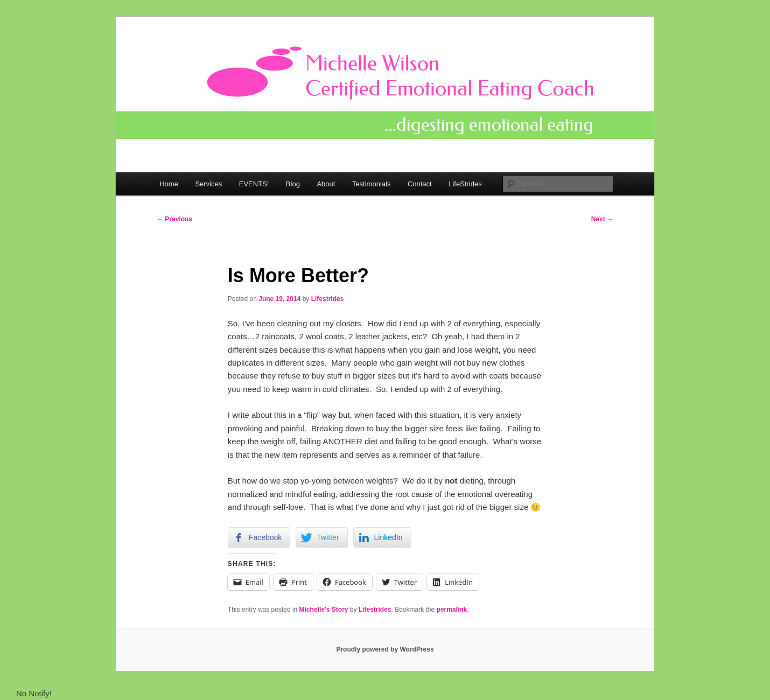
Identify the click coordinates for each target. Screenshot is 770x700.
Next (602, 219)
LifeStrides (465, 184)
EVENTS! (254, 184)
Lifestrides (328, 299)
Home (169, 184)
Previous (174, 219)
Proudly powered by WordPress (385, 649)
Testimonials (372, 184)
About (326, 184)
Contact (420, 184)
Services (208, 184)
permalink (452, 610)
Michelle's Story (324, 610)
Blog (293, 184)
